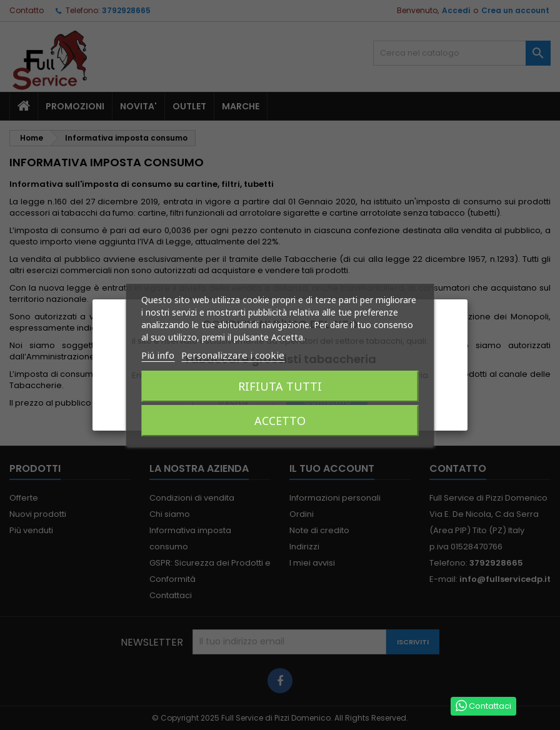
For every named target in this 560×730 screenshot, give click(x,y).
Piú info (158, 355)
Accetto (280, 421)
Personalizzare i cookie (233, 355)
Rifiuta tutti (280, 386)
